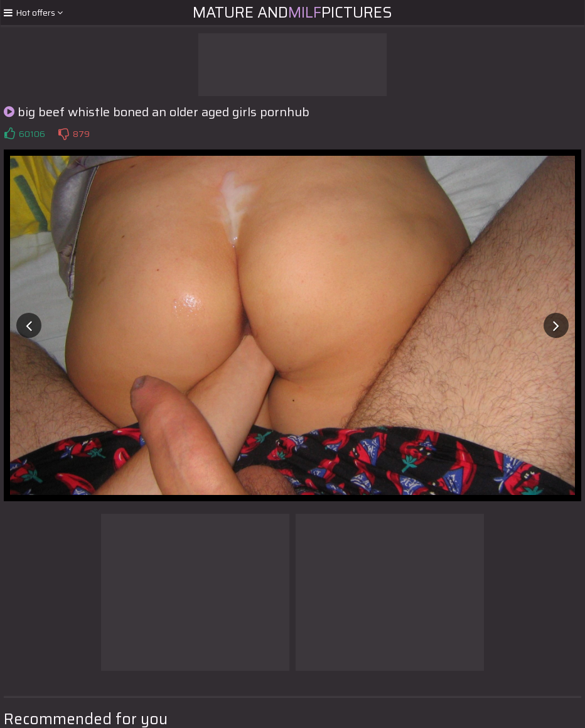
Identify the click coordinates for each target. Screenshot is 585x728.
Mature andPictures (292, 13)
